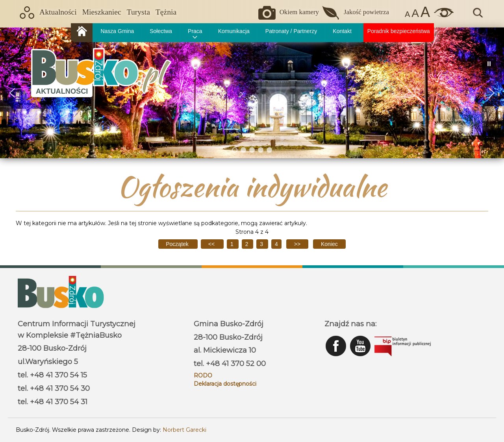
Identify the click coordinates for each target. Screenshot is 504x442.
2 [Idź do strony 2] (248, 244)
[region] (252, 93)
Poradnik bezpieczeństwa (399, 31)
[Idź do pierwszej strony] (178, 244)
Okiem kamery (299, 12)
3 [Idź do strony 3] (262, 244)
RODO (203, 375)
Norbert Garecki (184, 430)
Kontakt (342, 31)
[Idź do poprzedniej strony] (212, 244)
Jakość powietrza (366, 12)
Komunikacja (234, 31)
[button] (12, 93)
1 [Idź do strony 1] (233, 244)
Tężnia (166, 12)
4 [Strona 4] (276, 244)
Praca (195, 31)
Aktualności (58, 12)
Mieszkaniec (102, 12)
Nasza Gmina (117, 31)
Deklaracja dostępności (225, 384)
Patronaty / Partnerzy (291, 31)
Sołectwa (161, 31)
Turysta (138, 12)
